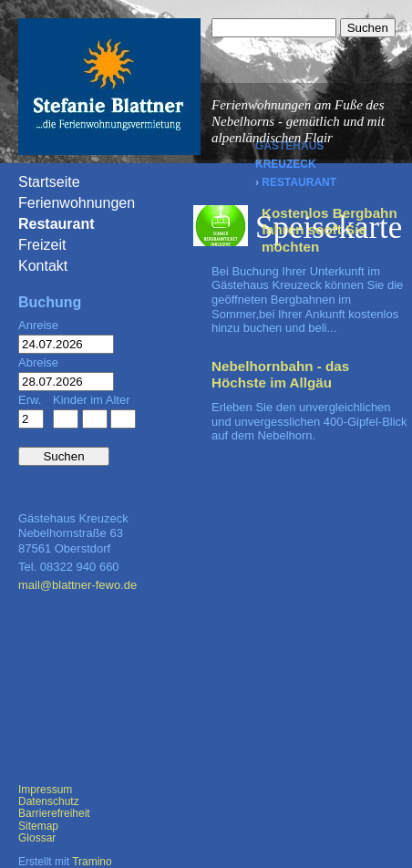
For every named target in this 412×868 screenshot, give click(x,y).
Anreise (38, 325)
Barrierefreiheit (54, 813)
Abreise (38, 362)
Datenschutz (49, 801)
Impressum (45, 790)
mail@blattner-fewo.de (77, 585)
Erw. (30, 400)
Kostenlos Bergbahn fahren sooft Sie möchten (330, 230)
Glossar (37, 838)
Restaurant (299, 182)
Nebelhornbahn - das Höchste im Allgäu (280, 374)
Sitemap (38, 826)
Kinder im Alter (92, 400)
